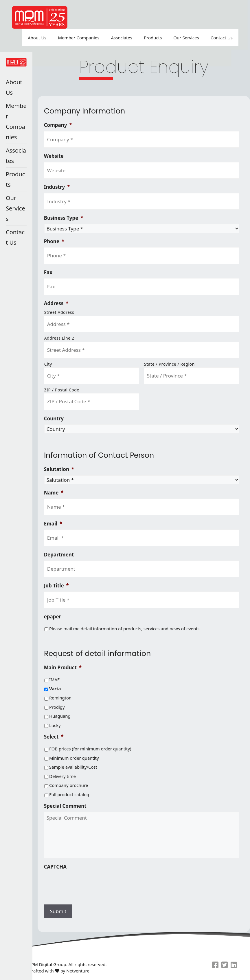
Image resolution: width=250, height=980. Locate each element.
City (48, 364)
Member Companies (79, 38)
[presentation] (88, 884)
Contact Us (222, 38)
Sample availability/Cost (73, 767)
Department (59, 555)
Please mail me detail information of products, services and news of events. (125, 629)
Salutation (59, 469)
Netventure (78, 971)
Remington (60, 698)
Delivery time (62, 776)
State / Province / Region (169, 364)
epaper (53, 617)
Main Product (63, 668)
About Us (37, 38)
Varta (55, 688)
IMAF (54, 679)
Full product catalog (69, 794)
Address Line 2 (59, 338)
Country (54, 419)
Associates (122, 38)
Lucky (55, 725)
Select (54, 737)
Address (56, 303)
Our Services (186, 38)
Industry (57, 187)
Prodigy (57, 707)
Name (54, 493)
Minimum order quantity (74, 758)
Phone (54, 241)
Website (54, 156)
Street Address (59, 312)
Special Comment (65, 806)
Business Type (64, 218)
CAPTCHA (55, 867)
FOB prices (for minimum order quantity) (90, 749)
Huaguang (60, 716)
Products (153, 38)
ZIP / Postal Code (62, 390)
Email (53, 524)
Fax (48, 272)
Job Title (56, 586)
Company (58, 125)
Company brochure (69, 785)
